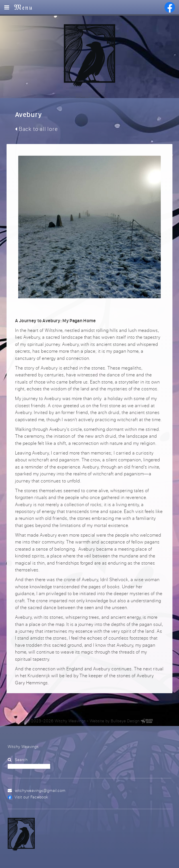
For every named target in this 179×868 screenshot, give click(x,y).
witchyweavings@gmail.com (40, 790)
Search (21, 760)
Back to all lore (36, 129)
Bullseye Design (125, 721)
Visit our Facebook (31, 797)
